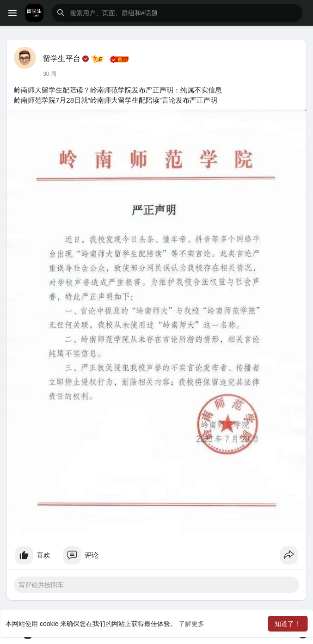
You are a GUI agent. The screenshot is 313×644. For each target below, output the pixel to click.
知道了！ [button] (288, 624)
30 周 (50, 74)
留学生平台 (62, 58)
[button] (177, 13)
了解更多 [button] (191, 624)
